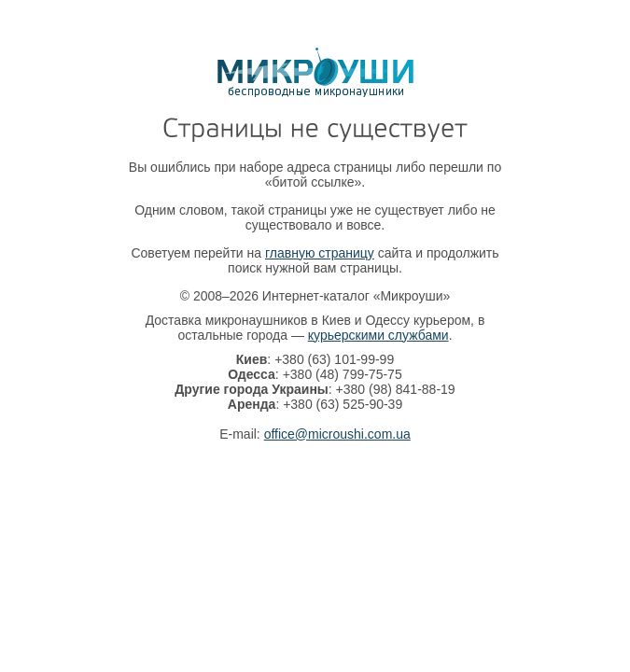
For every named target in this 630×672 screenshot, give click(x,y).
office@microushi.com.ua (337, 434)
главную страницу (320, 253)
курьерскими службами (378, 335)
